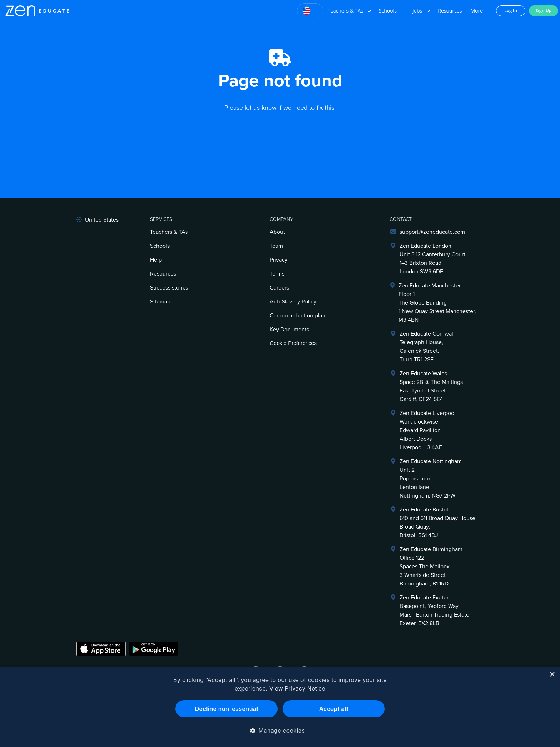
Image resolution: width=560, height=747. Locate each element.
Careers (279, 288)
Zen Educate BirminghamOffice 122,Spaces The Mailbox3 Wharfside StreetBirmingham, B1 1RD (431, 567)
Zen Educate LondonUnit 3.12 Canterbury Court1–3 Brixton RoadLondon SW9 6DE (432, 259)
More (481, 11)
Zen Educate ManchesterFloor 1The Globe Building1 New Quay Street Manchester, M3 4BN (437, 303)
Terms (277, 274)
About (277, 232)
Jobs (421, 11)
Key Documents (289, 330)
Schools (392, 11)
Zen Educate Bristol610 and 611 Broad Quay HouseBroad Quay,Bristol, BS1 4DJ (437, 523)
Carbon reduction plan (297, 316)
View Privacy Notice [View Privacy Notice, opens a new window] (297, 688)
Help (156, 260)
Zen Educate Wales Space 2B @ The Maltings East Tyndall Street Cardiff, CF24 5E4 (431, 386)
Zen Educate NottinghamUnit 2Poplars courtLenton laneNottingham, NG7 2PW (431, 479)
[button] (280, 731)
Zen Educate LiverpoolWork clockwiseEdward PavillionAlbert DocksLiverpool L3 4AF (428, 430)
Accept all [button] (334, 709)
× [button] (552, 675)
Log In (511, 11)
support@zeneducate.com (432, 232)
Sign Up (544, 11)
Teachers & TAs (349, 11)
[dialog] (280, 707)
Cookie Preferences (293, 343)
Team (276, 246)
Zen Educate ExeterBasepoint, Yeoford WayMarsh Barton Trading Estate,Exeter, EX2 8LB (435, 610)
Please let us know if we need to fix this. (280, 108)
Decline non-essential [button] (227, 709)
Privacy (279, 260)
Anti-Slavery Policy (293, 302)
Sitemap (160, 302)
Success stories (169, 288)
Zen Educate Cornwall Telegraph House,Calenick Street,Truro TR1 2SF (427, 347)
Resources (450, 11)
